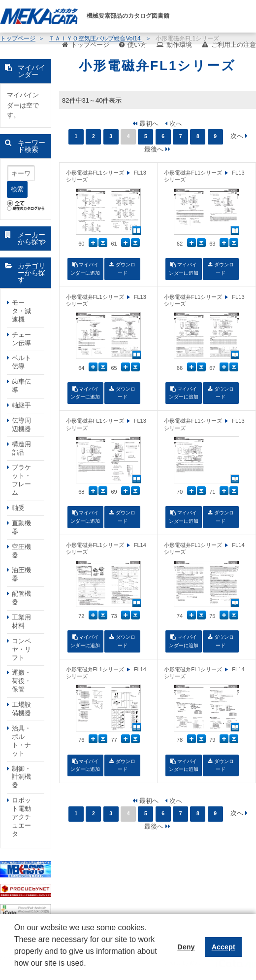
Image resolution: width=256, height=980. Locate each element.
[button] (16, 971)
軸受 (18, 508)
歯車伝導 (21, 386)
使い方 (137, 45)
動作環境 (179, 45)
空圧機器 (21, 551)
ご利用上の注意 (234, 45)
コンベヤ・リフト (21, 649)
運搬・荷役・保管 (21, 681)
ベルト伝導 (21, 362)
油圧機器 (21, 574)
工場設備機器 (21, 709)
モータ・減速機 (21, 311)
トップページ (90, 45)
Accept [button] (224, 947)
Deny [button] (186, 947)
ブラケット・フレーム (21, 480)
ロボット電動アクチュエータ (21, 817)
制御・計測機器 (21, 777)
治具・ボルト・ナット (21, 741)
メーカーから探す (32, 238)
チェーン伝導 (21, 339)
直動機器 (21, 527)
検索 (17, 189)
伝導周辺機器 (21, 425)
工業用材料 (21, 621)
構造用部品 (21, 448)
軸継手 (21, 405)
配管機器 (21, 598)
